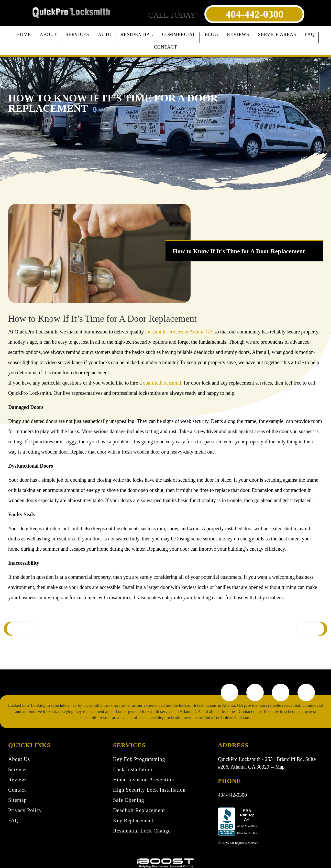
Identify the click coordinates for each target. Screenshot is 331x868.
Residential (137, 34)
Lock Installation (133, 769)
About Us (19, 759)
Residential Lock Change (142, 831)
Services (78, 34)
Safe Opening (129, 800)
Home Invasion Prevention (144, 780)
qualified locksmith (163, 383)
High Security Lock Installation (149, 790)
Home (24, 34)
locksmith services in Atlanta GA (179, 332)
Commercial (179, 34)
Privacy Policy (25, 810)
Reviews (238, 34)
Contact (166, 47)
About (48, 34)
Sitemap (18, 800)
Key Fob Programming (139, 759)
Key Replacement (133, 820)
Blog (211, 34)
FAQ (310, 34)
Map (280, 767)
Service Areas (277, 34)
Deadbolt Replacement (139, 810)
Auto (105, 34)
